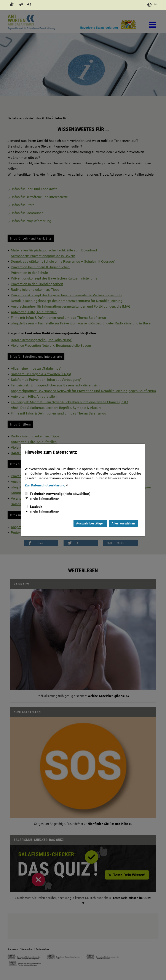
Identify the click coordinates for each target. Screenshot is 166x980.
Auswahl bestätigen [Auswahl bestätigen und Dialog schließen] (90, 523)
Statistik (34, 507)
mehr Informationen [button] (45, 498)
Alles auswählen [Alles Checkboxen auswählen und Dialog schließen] (123, 523)
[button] (29, 5)
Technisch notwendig (57, 494)
